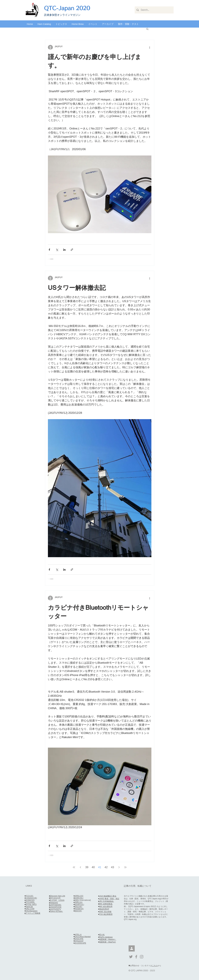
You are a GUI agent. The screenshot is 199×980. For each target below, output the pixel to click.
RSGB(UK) (79, 909)
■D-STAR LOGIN (57, 900)
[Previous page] (80, 867)
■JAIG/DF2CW (55, 907)
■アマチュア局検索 (32, 913)
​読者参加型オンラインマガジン (62, 15)
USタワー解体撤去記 (77, 288)
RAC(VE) (78, 907)
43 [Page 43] (113, 867)
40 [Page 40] (93, 867)
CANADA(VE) (31, 898)
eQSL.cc (78, 935)
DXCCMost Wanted (83, 937)
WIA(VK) (78, 911)
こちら (155, 966)
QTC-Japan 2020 (67, 8)
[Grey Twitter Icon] (131, 957)
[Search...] (154, 10)
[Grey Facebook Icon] (136, 957)
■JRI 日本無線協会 (106, 901)
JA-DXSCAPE (80, 943)
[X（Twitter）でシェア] (57, 250)
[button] (44, 24)
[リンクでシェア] (72, 250)
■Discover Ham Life (57, 896)
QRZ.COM (30, 909)
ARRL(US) (79, 896)
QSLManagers (31, 911)
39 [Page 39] (87, 867)
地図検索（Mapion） (108, 939)
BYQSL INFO (31, 904)
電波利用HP (104, 909)
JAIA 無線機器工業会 (108, 896)
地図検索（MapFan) (107, 942)
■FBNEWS (54, 903)
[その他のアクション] (150, 47)
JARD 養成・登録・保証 (109, 899)
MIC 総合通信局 (106, 906)
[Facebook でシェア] (49, 250)
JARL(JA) (78, 902)
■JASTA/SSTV (55, 909)
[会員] (132, 948)
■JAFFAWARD (55, 905)
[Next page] (119, 867)
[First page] (74, 867)
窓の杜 (102, 935)
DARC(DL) (79, 898)
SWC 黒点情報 (105, 912)
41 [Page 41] (100, 867)
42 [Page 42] (106, 867)
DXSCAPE (79, 939)
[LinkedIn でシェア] (64, 250)
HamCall (29, 907)
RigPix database (106, 937)
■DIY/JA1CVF (55, 898)
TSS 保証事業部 (106, 914)
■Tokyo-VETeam (56, 911)
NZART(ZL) (79, 904)
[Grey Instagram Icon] (142, 957)
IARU (77, 900)
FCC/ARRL (30, 902)
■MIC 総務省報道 (105, 904)
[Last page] (125, 867)
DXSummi (79, 941)
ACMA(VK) (30, 900)
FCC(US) (30, 896)
